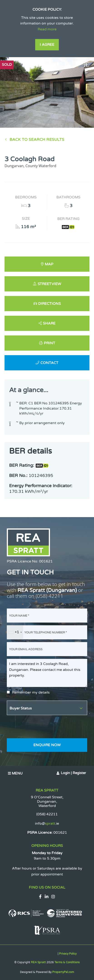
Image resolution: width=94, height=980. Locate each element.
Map (49, 264)
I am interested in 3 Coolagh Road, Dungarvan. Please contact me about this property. (47, 673)
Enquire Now (47, 745)
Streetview (49, 284)
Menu (15, 773)
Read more (47, 29)
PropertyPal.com (63, 972)
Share (49, 323)
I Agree (47, 45)
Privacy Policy (68, 954)
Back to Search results (37, 140)
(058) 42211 (49, 596)
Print (49, 343)
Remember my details (31, 692)
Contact (49, 363)
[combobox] (15, 632)
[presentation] (41, 727)
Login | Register (73, 773)
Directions (49, 304)
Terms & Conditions (67, 962)
